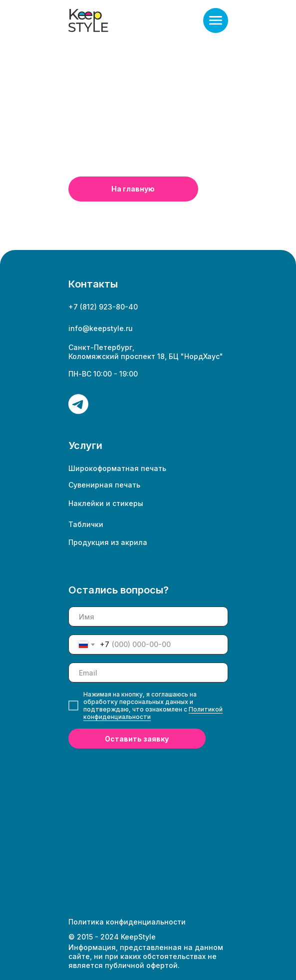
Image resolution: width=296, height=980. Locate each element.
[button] (216, 20)
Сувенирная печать (104, 485)
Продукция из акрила (108, 542)
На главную (133, 189)
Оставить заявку (137, 739)
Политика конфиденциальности (127, 922)
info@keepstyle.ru (101, 328)
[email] (148, 672)
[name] (148, 616)
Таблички (86, 524)
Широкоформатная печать (117, 468)
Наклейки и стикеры (106, 503)
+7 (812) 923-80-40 (103, 307)
